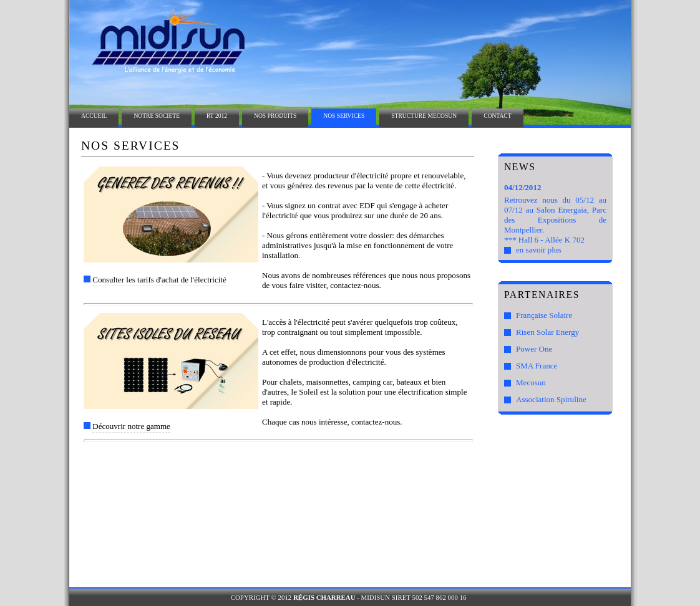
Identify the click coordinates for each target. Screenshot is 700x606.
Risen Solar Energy (547, 332)
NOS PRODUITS (275, 116)
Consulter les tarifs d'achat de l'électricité (159, 280)
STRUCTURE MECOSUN (424, 116)
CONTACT (497, 116)
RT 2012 (217, 116)
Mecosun (531, 382)
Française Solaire (544, 315)
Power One (534, 349)
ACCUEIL (94, 116)
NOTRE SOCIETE (157, 116)
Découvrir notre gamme (131, 426)
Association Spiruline (551, 399)
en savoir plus (538, 250)
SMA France (537, 366)
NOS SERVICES (344, 116)
